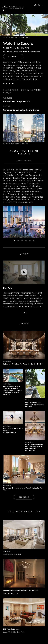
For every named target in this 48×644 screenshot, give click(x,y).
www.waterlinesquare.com (17, 101)
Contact (13, 56)
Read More (9, 83)
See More (24, 497)
